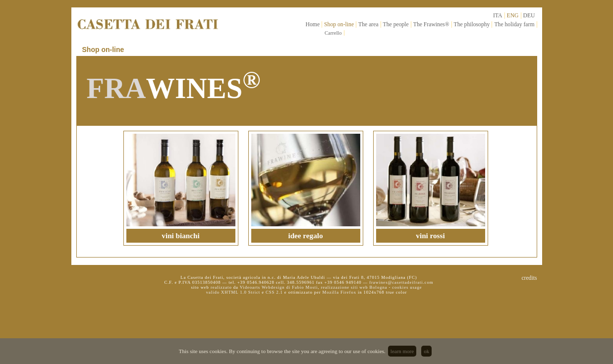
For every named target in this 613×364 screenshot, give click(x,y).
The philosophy (472, 25)
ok (426, 351)
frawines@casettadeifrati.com (401, 282)
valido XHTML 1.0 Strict (233, 292)
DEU (529, 16)
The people (396, 25)
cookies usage (407, 287)
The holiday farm (514, 25)
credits (529, 278)
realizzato (221, 287)
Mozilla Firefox (339, 292)
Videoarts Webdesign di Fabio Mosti (279, 287)
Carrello (333, 33)
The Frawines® (431, 25)
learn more (402, 351)
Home (313, 25)
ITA (498, 16)
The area (368, 25)
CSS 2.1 (274, 292)
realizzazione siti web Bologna (354, 287)
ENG (513, 16)
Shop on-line (339, 25)
